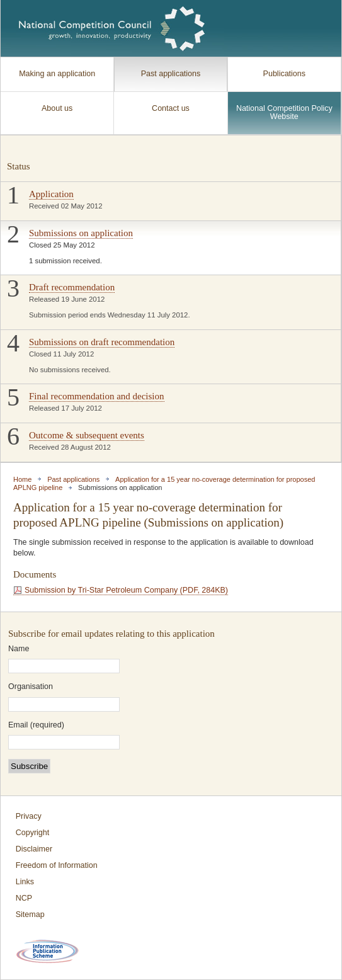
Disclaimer (34, 849)
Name (19, 649)
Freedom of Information (57, 865)
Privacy (29, 816)
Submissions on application (81, 233)
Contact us (171, 108)
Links (25, 882)
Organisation (31, 687)
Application (51, 194)
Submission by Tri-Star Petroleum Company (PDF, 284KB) (126, 590)
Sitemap (30, 914)
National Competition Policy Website (284, 113)
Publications (284, 74)
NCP (24, 898)
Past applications (171, 74)
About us (57, 108)
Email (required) (36, 725)
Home (22, 479)
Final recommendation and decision (97, 396)
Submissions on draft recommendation (102, 342)
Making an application (57, 74)
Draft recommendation (72, 287)
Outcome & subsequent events (87, 435)
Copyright (33, 833)
